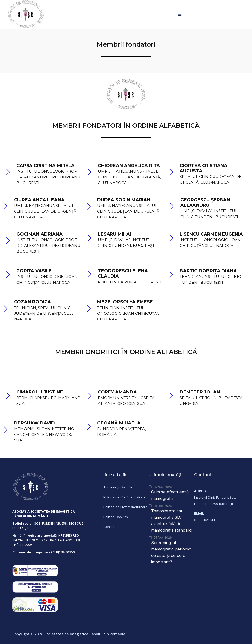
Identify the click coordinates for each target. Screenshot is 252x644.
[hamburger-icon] (180, 14)
